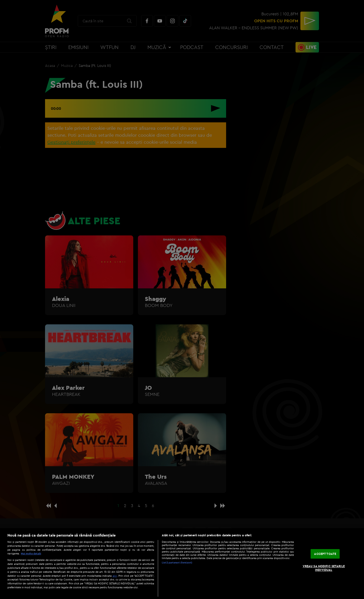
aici (115, 576)
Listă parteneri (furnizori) (177, 563)
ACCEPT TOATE (325, 554)
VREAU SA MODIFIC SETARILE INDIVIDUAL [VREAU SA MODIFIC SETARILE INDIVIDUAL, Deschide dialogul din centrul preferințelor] (324, 568)
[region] (182, 564)
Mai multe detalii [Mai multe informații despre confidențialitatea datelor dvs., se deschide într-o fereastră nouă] (31, 553)
